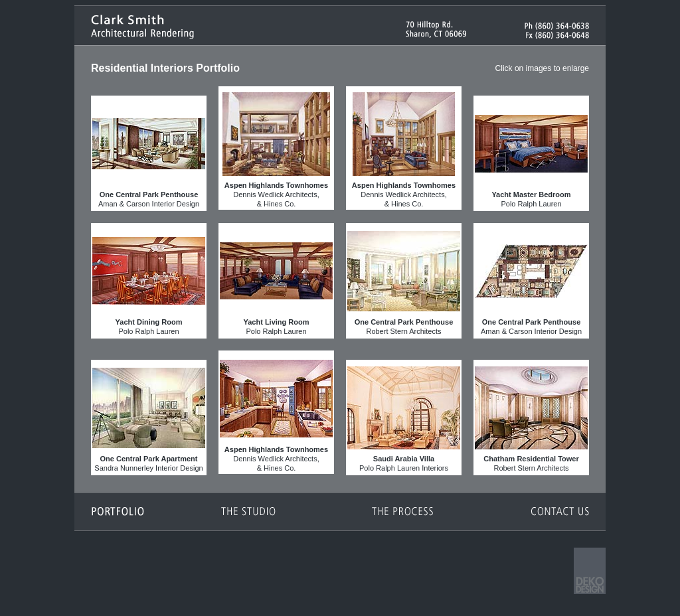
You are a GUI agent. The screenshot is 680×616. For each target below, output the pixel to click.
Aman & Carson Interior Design (149, 152)
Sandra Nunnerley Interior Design (149, 417)
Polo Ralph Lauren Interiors (404, 417)
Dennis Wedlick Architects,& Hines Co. (276, 148)
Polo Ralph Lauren (531, 152)
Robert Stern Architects (404, 280)
